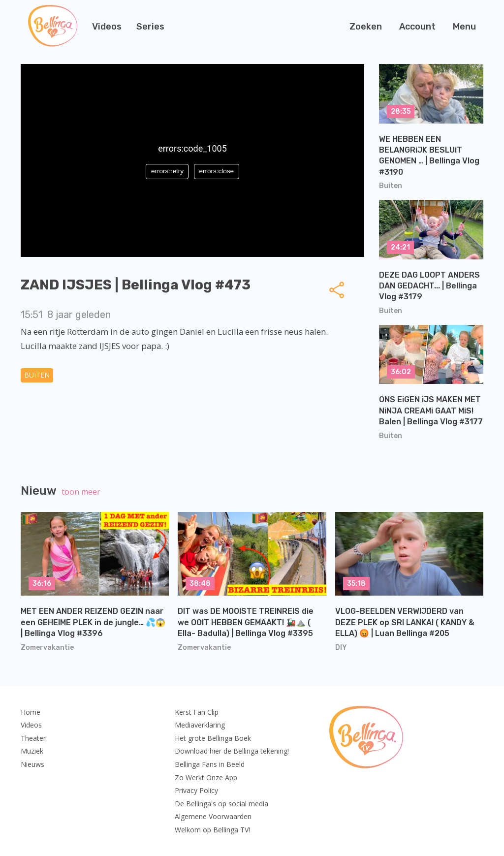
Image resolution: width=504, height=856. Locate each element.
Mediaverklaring (200, 725)
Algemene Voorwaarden (213, 816)
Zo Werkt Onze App (206, 777)
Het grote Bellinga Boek (213, 738)
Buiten (37, 375)
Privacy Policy (196, 790)
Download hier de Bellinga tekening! (232, 751)
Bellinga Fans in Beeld (210, 764)
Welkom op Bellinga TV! (212, 830)
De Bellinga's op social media (221, 804)
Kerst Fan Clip (197, 712)
